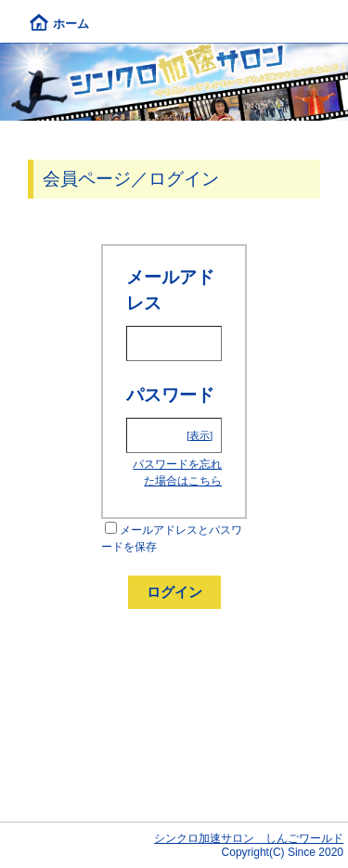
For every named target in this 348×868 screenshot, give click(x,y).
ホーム (59, 24)
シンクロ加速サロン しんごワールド (249, 838)
